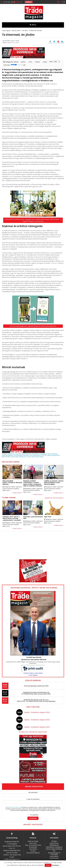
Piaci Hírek (33, 843)
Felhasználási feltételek (54, 849)
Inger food (47, 517)
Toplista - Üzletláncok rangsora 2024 (37, 712)
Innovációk (33, 849)
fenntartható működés (30, 454)
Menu (33, 25)
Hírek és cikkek (33, 841)
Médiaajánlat (54, 845)
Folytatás (37, 62)
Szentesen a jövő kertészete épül (33, 518)
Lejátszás (23, 62)
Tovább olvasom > (17, 493)
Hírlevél (29, 2)
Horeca (33, 851)
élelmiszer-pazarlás (15, 454)
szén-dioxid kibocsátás (36, 457)
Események (33, 847)
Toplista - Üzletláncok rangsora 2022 (37, 727)
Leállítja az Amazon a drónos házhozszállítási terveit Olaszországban (54, 483)
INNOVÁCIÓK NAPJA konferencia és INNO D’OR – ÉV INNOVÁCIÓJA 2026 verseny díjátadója (36, 701)
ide (54, 662)
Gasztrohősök (52, 454)
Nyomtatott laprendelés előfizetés (34, 659)
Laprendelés (54, 856)
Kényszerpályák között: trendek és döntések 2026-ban (12, 483)
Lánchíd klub (54, 858)
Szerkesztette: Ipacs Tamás (11, 41)
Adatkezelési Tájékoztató (14, 807)
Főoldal (54, 841)
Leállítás (45, 62)
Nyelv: (55, 62)
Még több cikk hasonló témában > (54, 498)
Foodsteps (43, 454)
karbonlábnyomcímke (21, 455)
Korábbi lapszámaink (34, 657)
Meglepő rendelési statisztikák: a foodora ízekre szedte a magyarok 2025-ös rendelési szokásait (33, 483)
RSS (54, 851)
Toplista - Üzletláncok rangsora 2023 (37, 720)
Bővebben (55, 865)
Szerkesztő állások (33, 853)
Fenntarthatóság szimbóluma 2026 (36, 686)
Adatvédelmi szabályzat (54, 847)
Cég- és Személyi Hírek (33, 845)
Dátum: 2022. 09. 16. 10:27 (11, 43)
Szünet (30, 62)
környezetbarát (35, 455)
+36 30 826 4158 (8, 2)
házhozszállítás (7, 455)
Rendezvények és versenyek (54, 854)
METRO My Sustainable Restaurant (14, 457)
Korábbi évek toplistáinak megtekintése (33, 732)
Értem (48, 865)
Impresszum (54, 843)
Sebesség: (15, 65)
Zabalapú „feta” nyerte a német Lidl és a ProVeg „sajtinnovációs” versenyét (12, 518)
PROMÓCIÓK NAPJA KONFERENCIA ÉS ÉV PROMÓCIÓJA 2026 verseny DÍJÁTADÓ (36, 693)
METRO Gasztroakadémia (50, 455)
